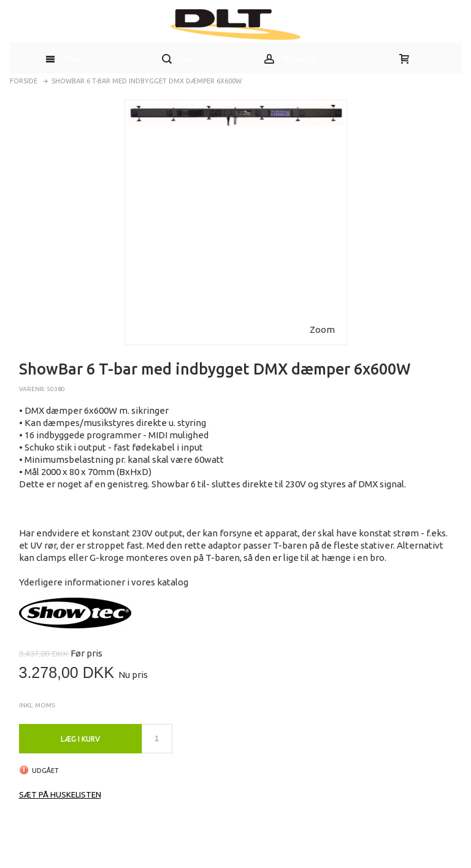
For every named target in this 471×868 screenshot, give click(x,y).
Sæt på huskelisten (60, 794)
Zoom (322, 329)
